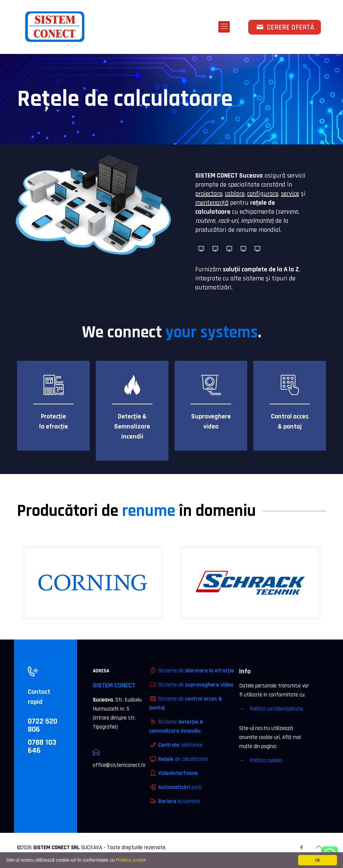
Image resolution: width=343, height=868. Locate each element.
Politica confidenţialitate (276, 709)
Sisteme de (196, 671)
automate (179, 801)
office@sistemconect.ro (119, 765)
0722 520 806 (43, 725)
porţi (180, 787)
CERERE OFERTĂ (285, 27)
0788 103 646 (42, 746)
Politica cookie (131, 860)
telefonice (180, 745)
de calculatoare (183, 759)
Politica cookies (266, 760)
